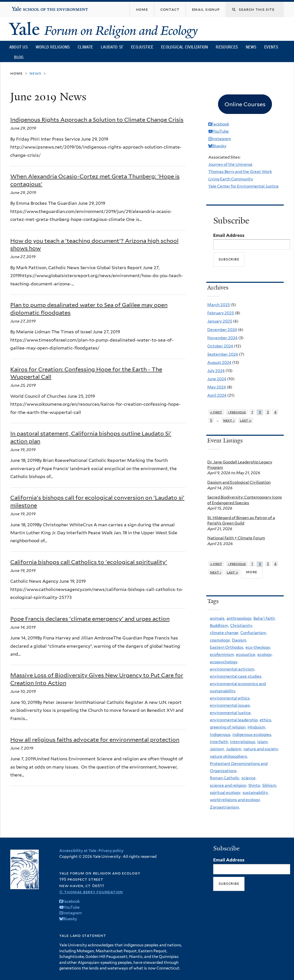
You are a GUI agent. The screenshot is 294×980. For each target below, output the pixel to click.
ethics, (266, 720)
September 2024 (223, 354)
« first (216, 412)
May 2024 (217, 387)
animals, (218, 618)
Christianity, (242, 625)
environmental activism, (232, 669)
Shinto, (255, 785)
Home (16, 73)
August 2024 (219, 362)
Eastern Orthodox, (227, 647)
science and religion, (228, 785)
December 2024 (222, 330)
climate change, (224, 633)
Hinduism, (257, 727)
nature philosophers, (229, 756)
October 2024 (220, 346)
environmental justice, (231, 713)
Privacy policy (111, 851)
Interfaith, (219, 742)
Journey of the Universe (230, 164)
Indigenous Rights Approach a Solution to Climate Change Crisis (97, 120)
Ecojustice (142, 47)
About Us (18, 47)
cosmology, (220, 640)
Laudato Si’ (112, 47)
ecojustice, (246, 654)
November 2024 (222, 338)
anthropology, (239, 618)
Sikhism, (270, 785)
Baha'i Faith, (264, 618)
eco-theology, (258, 647)
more (252, 572)
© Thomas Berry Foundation (91, 892)
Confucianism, (254, 633)
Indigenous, (220, 735)
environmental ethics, (230, 698)
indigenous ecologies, (252, 735)
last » (246, 420)
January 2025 (220, 321)
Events (271, 47)
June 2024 (217, 379)
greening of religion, (228, 727)
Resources (227, 47)
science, (249, 778)
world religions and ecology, (235, 800)
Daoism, (239, 640)
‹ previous (237, 412)
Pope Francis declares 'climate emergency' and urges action (90, 619)
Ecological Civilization (185, 47)
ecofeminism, (222, 654)
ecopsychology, (224, 662)
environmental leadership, (234, 720)
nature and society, (261, 749)
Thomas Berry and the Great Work (240, 172)
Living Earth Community (231, 179)
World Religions (53, 47)
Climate (85, 47)
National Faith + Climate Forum (236, 538)
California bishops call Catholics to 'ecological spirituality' (89, 562)
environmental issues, (230, 705)
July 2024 (216, 371)
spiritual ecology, (226, 793)
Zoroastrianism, (225, 807)
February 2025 (221, 313)
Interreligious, (243, 742)
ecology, (265, 654)
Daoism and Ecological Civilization (239, 482)
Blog (19, 57)
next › (229, 420)
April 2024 (217, 395)
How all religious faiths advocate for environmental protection (95, 740)
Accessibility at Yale (78, 851)
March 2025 (219, 305)
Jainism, (217, 749)
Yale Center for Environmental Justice (243, 186)
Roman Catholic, (225, 778)
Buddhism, (219, 625)
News (251, 47)
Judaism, (234, 749)
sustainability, (256, 793)
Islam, (263, 742)
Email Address (229, 235)
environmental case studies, (236, 676)
